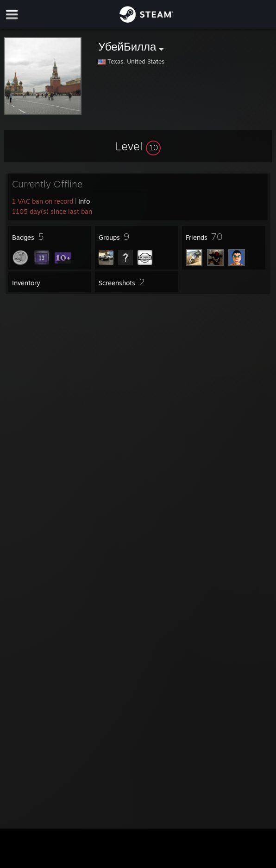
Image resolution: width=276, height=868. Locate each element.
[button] (138, 146)
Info (84, 201)
